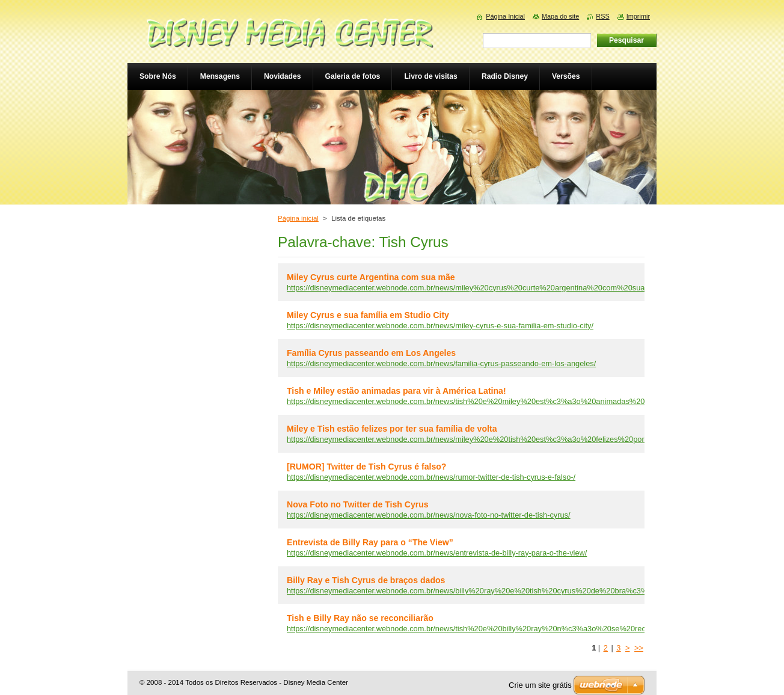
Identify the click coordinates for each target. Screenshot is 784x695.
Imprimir (638, 16)
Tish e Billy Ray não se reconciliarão (360, 618)
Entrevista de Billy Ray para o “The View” (370, 542)
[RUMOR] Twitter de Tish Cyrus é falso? (366, 467)
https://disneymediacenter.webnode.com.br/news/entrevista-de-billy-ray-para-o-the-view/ (437, 553)
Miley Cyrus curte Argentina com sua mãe (371, 277)
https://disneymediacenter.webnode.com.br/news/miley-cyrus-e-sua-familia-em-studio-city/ (440, 326)
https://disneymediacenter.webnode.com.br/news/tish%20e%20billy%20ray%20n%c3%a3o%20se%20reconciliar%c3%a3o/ (497, 629)
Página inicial (298, 218)
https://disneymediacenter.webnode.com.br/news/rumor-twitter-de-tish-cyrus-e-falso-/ (431, 477)
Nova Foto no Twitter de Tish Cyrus (358, 504)
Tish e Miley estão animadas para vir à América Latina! (397, 391)
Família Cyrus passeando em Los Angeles (371, 353)
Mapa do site (560, 16)
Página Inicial (505, 16)
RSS (602, 16)
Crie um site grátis (540, 685)
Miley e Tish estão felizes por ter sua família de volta (392, 429)
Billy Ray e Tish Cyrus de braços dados (366, 580)
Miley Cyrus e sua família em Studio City (368, 315)
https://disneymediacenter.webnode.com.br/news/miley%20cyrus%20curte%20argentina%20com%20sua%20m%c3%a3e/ (495, 288)
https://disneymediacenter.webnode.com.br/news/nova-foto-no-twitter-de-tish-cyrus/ (429, 515)
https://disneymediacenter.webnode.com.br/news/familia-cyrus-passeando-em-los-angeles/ (441, 363)
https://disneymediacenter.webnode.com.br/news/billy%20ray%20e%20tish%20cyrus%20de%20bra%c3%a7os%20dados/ (495, 591)
